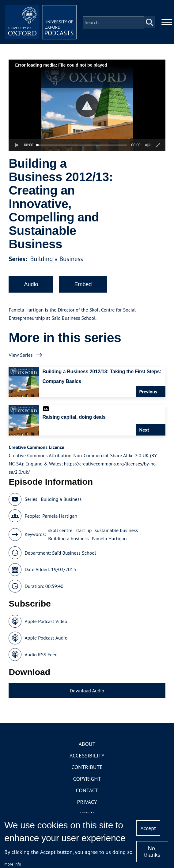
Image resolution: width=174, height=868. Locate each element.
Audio (31, 285)
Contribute (87, 768)
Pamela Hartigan (60, 517)
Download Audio (87, 692)
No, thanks (152, 852)
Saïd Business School (74, 554)
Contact (87, 791)
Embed (83, 285)
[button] (87, 106)
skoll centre (60, 531)
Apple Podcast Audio (46, 639)
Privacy (87, 803)
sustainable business (116, 531)
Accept (148, 828)
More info (13, 864)
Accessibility (87, 756)
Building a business (68, 539)
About (87, 745)
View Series (21, 356)
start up (83, 531)
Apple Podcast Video (46, 622)
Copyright (87, 780)
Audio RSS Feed (41, 655)
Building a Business (57, 260)
